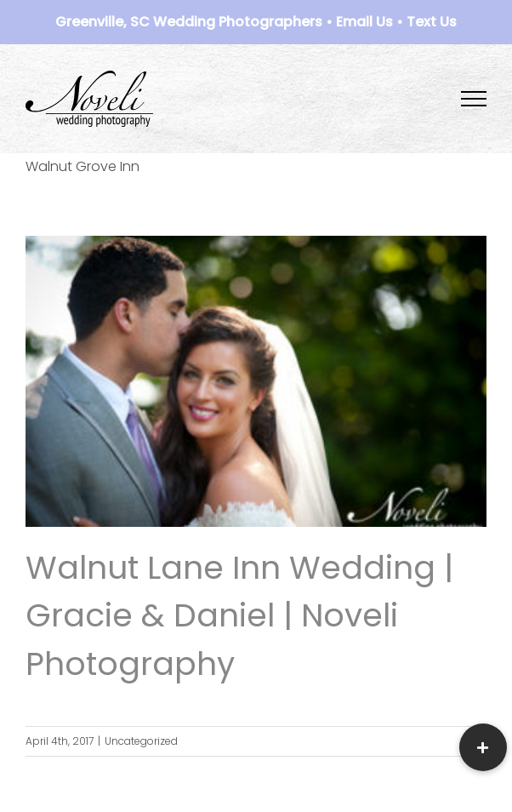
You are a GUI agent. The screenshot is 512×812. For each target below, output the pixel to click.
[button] (483, 747)
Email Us (364, 22)
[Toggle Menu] (474, 99)
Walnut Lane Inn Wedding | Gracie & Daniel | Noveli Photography (239, 615)
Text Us (432, 22)
